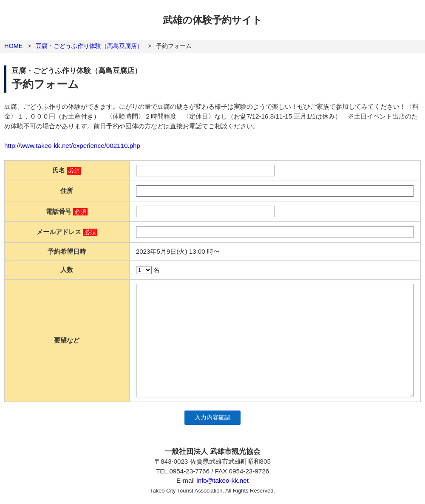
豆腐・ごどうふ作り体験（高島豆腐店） (89, 46)
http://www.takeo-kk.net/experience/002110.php (72, 146)
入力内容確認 (212, 418)
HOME (13, 46)
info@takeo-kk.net (222, 480)
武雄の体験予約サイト (212, 20)
